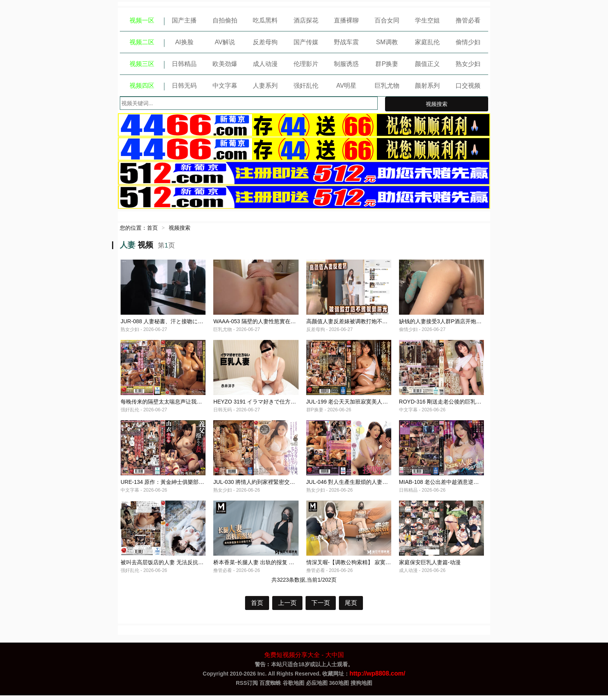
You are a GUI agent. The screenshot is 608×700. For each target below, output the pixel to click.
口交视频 (468, 86)
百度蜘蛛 (270, 688)
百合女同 (387, 20)
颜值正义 (427, 64)
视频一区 (142, 20)
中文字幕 (225, 86)
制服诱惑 (346, 64)
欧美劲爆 (225, 64)
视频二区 (142, 42)
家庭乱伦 (427, 42)
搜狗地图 (361, 688)
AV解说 (225, 42)
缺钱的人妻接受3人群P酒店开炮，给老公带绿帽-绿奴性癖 (468, 322)
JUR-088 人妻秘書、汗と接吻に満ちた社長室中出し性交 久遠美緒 (201, 322)
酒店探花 (306, 20)
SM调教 (387, 42)
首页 (152, 228)
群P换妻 (387, 64)
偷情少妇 (468, 42)
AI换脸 (184, 42)
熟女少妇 (468, 64)
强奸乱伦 (306, 86)
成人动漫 (265, 64)
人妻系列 (265, 86)
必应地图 (317, 688)
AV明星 (346, 86)
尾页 (351, 607)
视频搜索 (437, 104)
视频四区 (142, 86)
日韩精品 (184, 64)
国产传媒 (306, 42)
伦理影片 (306, 64)
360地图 (339, 688)
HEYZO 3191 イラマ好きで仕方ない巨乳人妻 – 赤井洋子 (282, 404)
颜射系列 (427, 86)
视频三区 (142, 64)
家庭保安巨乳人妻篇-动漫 (430, 567)
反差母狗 (265, 42)
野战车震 (346, 42)
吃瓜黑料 (265, 20)
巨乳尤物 (387, 86)
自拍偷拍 (225, 20)
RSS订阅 (247, 688)
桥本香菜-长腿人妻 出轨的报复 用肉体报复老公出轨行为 (281, 567)
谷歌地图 (294, 688)
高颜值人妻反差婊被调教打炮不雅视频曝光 (358, 322)
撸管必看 (468, 20)
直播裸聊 (346, 20)
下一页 (321, 607)
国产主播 (184, 20)
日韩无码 (184, 86)
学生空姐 (427, 20)
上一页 (287, 607)
